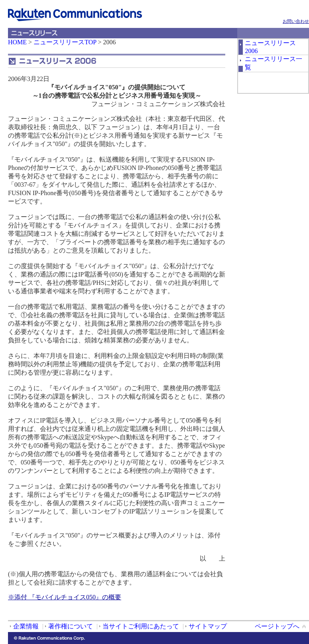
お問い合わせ (296, 21)
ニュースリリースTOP (65, 42)
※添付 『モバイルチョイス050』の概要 (65, 597)
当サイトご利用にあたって (141, 626)
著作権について (71, 626)
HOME (17, 42)
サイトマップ (208, 626)
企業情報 (26, 626)
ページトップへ (277, 626)
